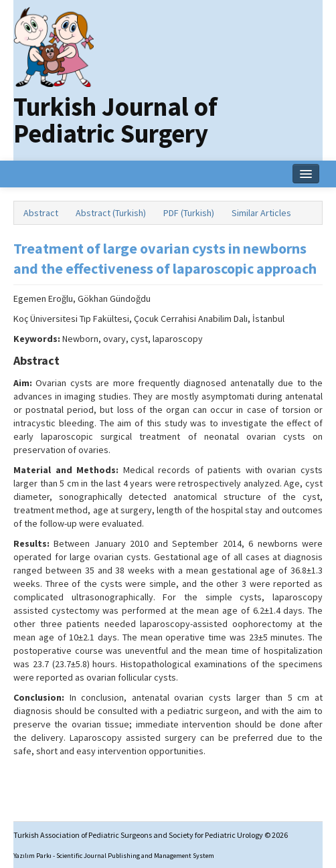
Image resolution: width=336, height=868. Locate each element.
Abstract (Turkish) (111, 213)
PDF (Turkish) (189, 213)
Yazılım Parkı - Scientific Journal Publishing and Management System (114, 856)
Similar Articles (261, 213)
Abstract (41, 213)
